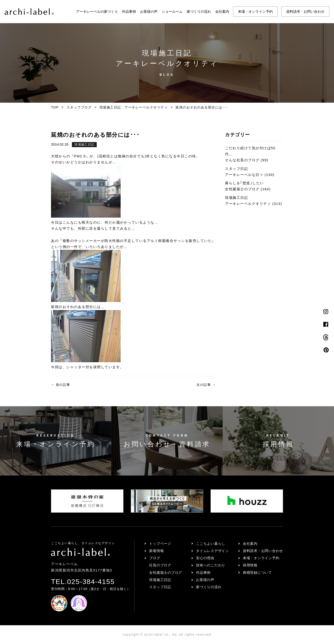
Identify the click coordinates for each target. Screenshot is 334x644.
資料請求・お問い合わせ (305, 11)
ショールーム (172, 11)
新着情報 (156, 551)
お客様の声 (149, 11)
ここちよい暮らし (211, 544)
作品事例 (129, 11)
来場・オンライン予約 (255, 11)
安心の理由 (205, 558)
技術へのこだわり (211, 565)
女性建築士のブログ (166, 573)
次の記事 (206, 385)
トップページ (160, 544)
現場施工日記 (84, 144)
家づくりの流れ (199, 11)
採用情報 (250, 565)
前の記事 (61, 385)
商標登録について (257, 573)
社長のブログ (160, 565)
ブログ (155, 558)
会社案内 (222, 11)
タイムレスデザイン (212, 551)
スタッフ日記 (160, 587)
